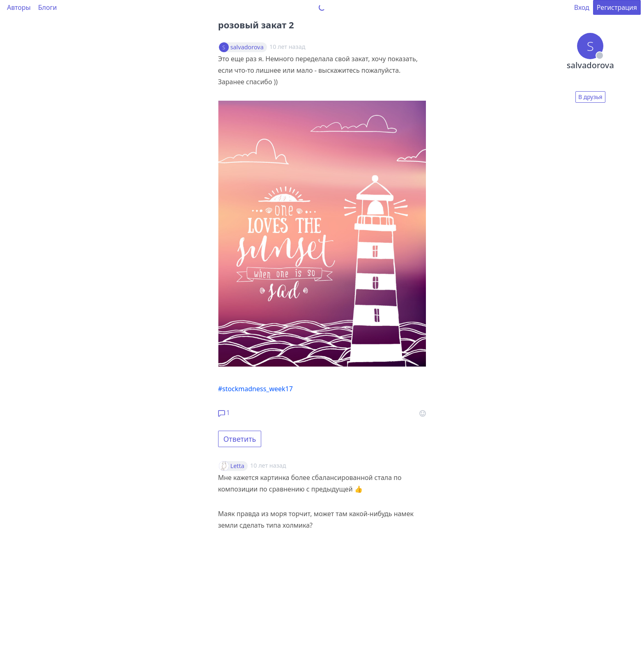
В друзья (590, 97)
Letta (237, 466)
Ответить (240, 439)
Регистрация (617, 7)
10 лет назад (268, 465)
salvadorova (247, 47)
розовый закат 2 (256, 25)
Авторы (19, 7)
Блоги (48, 7)
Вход (582, 7)
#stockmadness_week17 (255, 389)
